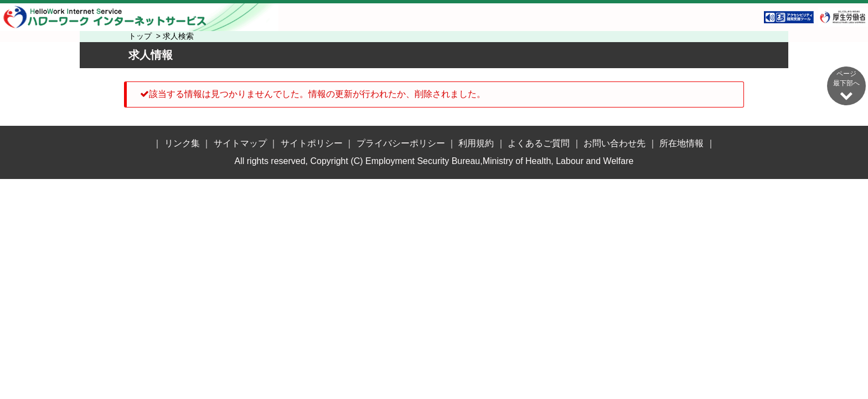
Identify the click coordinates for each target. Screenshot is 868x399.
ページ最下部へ (846, 86)
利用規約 (476, 143)
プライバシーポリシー (401, 143)
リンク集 (182, 143)
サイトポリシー (312, 143)
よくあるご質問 (539, 143)
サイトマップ (240, 143)
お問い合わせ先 (614, 143)
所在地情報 (681, 143)
